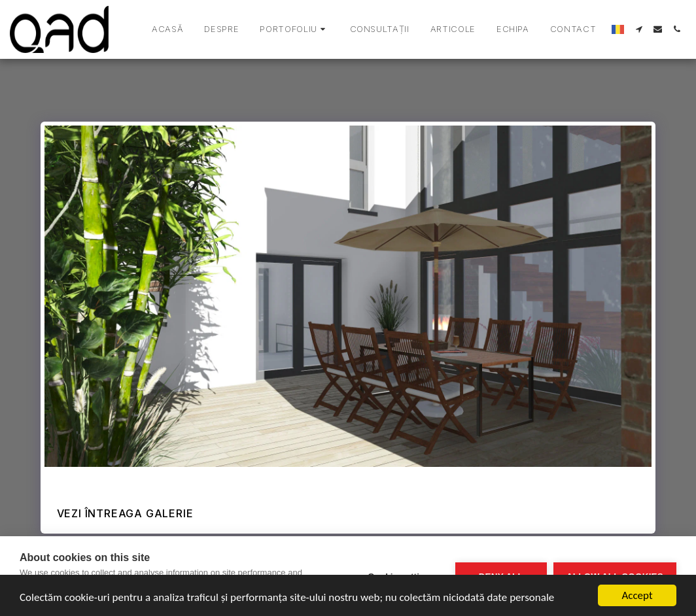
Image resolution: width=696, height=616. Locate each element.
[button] (294, 29)
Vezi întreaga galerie (125, 513)
